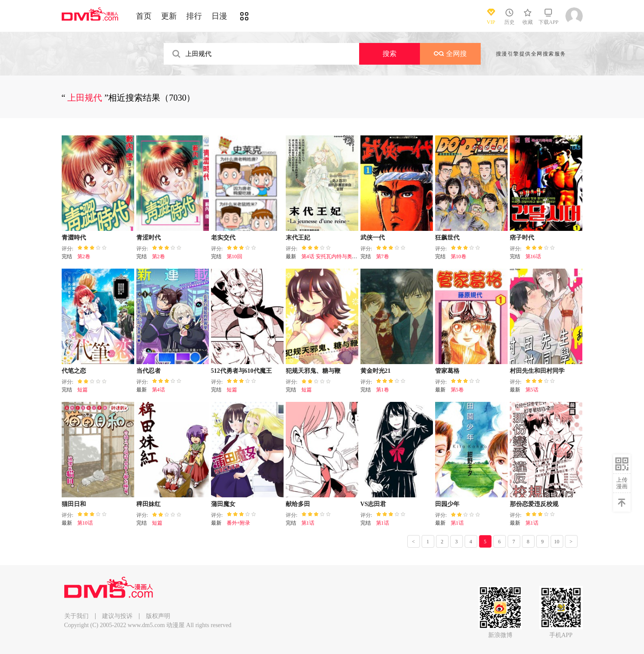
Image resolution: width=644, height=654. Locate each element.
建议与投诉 (117, 616)
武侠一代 (373, 238)
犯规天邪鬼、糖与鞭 (313, 371)
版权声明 (158, 616)
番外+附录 (239, 523)
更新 (169, 16)
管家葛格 (447, 371)
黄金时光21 (376, 371)
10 (557, 542)
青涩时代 (149, 238)
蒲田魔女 (223, 504)
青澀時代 (74, 238)
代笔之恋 (74, 371)
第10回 (234, 256)
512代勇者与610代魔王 (241, 371)
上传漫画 (622, 483)
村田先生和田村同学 (537, 371)
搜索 (390, 54)
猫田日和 (74, 504)
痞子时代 (522, 238)
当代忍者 (149, 371)
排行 (194, 16)
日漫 (219, 16)
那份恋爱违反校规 (534, 504)
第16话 (533, 256)
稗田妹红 (149, 504)
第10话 (85, 523)
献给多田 (298, 504)
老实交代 (223, 238)
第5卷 (457, 390)
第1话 (308, 523)
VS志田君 (373, 504)
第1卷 (383, 390)
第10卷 (459, 256)
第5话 (532, 390)
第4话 (159, 390)
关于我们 (76, 616)
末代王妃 (298, 238)
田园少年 (447, 504)
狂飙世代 (447, 238)
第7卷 (383, 256)
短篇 (83, 390)
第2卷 (84, 256)
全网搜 (450, 54)
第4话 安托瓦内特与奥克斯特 (335, 256)
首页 (144, 16)
